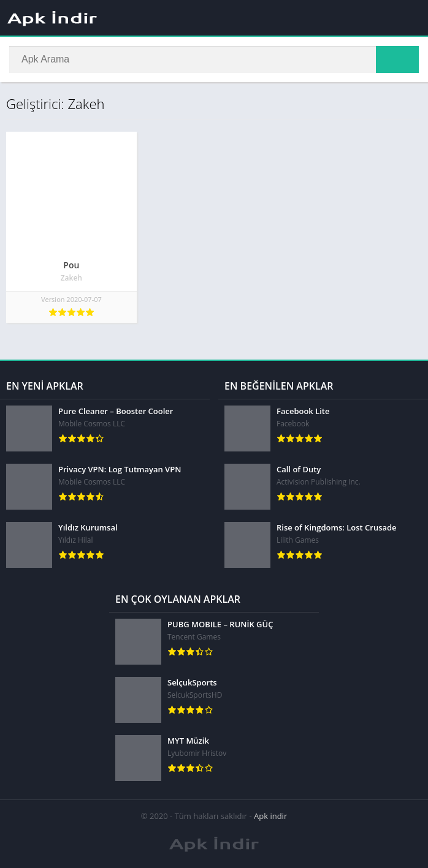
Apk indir (270, 816)
